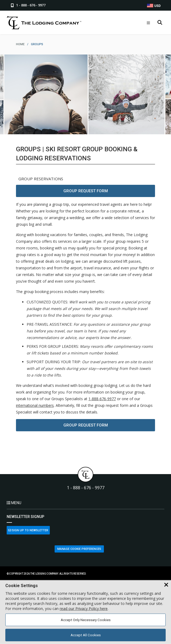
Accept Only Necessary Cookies (86, 620)
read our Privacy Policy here (84, 609)
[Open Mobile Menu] (148, 23)
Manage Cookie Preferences (79, 549)
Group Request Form (86, 191)
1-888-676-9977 (102, 399)
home (20, 44)
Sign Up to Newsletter (28, 530)
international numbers (35, 405)
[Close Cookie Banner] (166, 585)
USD (154, 6)
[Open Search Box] (160, 23)
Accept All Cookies (86, 635)
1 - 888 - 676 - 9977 (86, 488)
